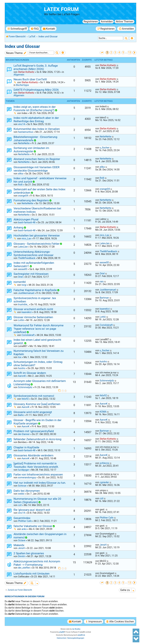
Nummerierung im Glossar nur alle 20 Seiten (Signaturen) (37, 500)
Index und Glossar (22, 46)
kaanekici (27, 312)
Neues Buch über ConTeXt (30, 79)
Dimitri (21, 556)
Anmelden (107, 22)
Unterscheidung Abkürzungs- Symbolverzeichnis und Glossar (33, 253)
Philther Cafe (25, 521)
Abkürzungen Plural (26, 219)
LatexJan (23, 247)
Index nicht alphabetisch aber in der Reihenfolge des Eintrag (36, 119)
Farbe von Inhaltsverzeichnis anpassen (38, 474)
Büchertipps (23, 85)
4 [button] (119, 52)
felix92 (25, 399)
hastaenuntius (25, 132)
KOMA (103, 412)
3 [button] (115, 52)
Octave (22, 540)
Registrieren (91, 22)
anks (24, 529)
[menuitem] (35, 29)
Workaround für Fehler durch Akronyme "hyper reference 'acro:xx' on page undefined (39, 329)
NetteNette (24, 143)
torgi (24, 285)
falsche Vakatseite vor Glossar (33, 526)
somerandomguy (27, 477)
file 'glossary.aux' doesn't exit (32, 510)
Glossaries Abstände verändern (33, 455)
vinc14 (21, 124)
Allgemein (19, 75)
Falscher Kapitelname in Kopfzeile (35, 290)
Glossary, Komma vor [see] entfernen (37, 404)
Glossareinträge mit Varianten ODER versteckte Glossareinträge (37, 169)
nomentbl (20, 282)
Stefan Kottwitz (26, 72)
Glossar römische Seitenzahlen (33, 317)
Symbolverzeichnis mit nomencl (34, 396)
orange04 (23, 196)
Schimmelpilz (25, 387)
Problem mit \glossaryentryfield (34, 431)
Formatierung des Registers (31, 200)
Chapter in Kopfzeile (26, 447)
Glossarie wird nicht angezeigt (33, 412)
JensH (21, 548)
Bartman (104, 298)
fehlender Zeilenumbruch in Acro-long (37, 439)
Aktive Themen (124, 22)
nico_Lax (26, 238)
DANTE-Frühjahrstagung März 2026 (36, 90)
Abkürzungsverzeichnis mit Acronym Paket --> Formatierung (37, 563)
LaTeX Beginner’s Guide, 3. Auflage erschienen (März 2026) (36, 67)
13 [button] (130, 52)
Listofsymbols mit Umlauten (32, 574)
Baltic (21, 415)
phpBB (62, 632)
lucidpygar (23, 470)
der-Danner (24, 434)
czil (20, 505)
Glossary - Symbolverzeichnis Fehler (37, 244)
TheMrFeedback (27, 258)
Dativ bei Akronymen (27, 491)
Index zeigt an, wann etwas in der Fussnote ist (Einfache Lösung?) (35, 108)
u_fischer (104, 148)
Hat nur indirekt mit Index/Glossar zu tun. (40, 483)
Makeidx (19, 545)
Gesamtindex (22, 518)
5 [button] (123, 52)
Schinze (22, 486)
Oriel (20, 277)
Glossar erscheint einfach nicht (33, 309)
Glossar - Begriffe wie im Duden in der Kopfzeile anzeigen (38, 422)
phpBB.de (81, 635)
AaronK (22, 376)
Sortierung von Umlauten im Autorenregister (31, 150)
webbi (21, 494)
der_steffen (24, 568)
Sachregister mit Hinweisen (31, 274)
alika (20, 174)
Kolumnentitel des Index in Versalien (37, 129)
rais (102, 281)
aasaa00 (23, 269)
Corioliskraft (28, 335)
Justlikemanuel (26, 293)
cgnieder (104, 482)
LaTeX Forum (61, 9)
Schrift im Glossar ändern (30, 373)
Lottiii (21, 320)
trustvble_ (23, 304)
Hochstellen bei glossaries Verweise (37, 235)
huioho (22, 368)
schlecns (104, 463)
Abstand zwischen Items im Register (37, 159)
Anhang (19, 227)
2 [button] (111, 52)
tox (20, 357)
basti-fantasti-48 (27, 222)
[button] (102, 53)
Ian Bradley (76, 629)
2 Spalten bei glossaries (29, 553)
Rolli (20, 185)
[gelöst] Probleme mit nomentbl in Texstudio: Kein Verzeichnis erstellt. (36, 465)
